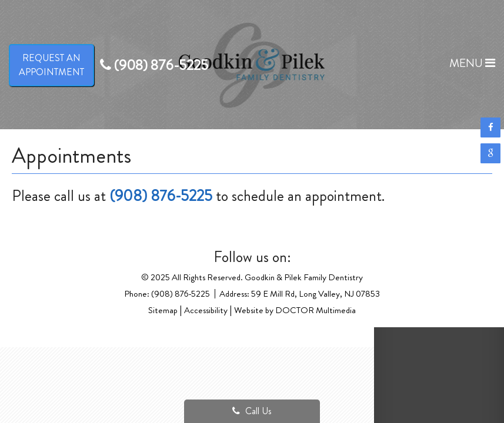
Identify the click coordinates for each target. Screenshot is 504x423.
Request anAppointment (51, 65)
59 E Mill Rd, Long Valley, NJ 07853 (316, 294)
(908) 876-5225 (161, 196)
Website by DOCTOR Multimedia (295, 310)
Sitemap (163, 310)
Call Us (252, 411)
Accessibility (206, 310)
